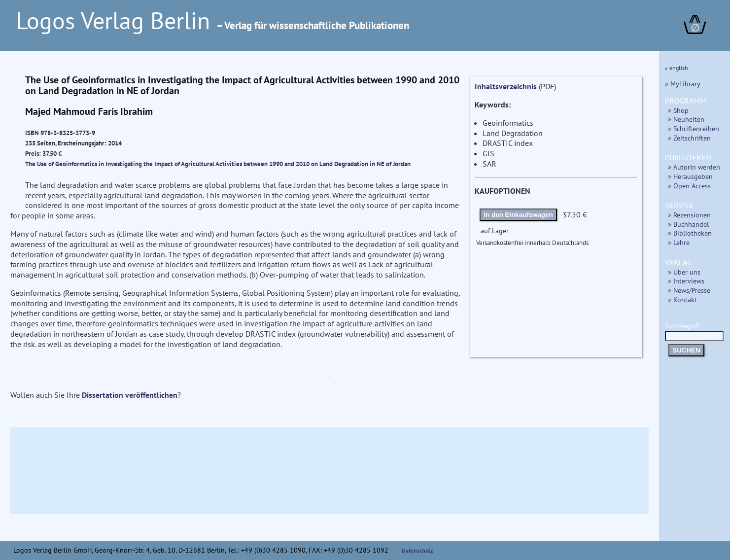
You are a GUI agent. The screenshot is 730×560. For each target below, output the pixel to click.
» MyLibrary (683, 84)
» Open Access (689, 186)
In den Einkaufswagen (519, 215)
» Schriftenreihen (694, 128)
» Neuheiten (686, 119)
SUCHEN (686, 350)
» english (677, 68)
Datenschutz (417, 550)
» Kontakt (682, 299)
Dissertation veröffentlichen (130, 395)
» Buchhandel (688, 224)
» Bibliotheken (690, 233)
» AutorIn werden (694, 167)
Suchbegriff (694, 331)
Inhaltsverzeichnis (506, 86)
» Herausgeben (690, 176)
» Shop (678, 110)
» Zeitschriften (689, 138)
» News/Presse (689, 290)
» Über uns (684, 272)
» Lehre (679, 242)
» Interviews (686, 281)
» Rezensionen (689, 215)
